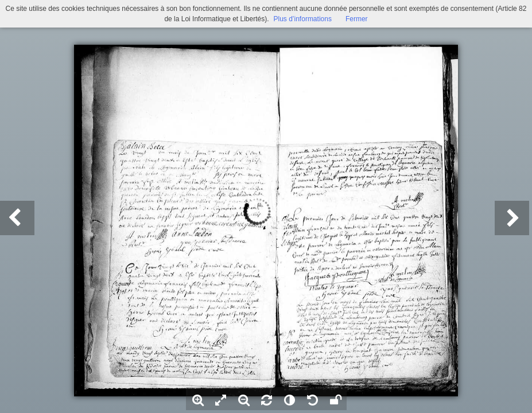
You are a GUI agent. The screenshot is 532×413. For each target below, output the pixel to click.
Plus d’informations (303, 19)
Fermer (357, 19)
